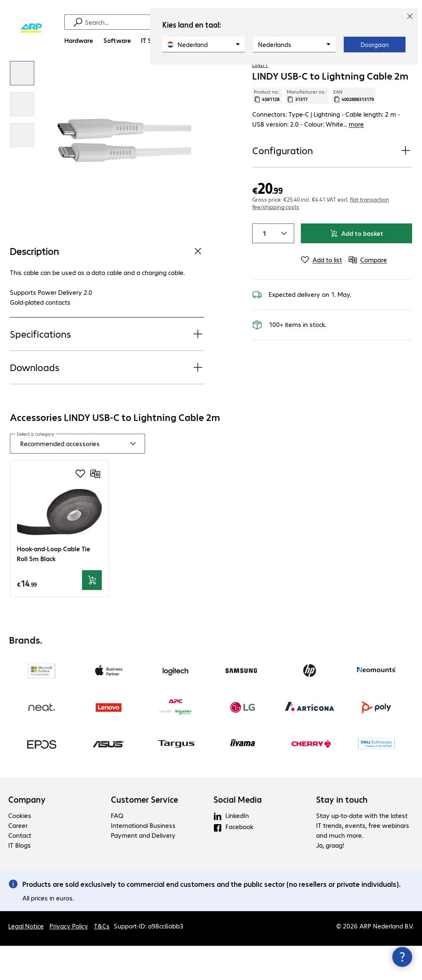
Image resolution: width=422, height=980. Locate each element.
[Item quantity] (263, 268)
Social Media (238, 834)
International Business (143, 859)
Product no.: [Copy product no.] (267, 130)
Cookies (20, 850)
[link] (330, 75)
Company (27, 834)
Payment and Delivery (143, 869)
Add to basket (356, 267)
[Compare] (406, 74)
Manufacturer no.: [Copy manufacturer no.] (307, 130)
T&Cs (102, 960)
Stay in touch (342, 834)
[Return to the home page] (31, 28)
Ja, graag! (330, 879)
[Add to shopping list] (389, 74)
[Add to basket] (92, 614)
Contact (20, 869)
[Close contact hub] (402, 957)
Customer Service (144, 834)
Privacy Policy (69, 960)
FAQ (117, 850)
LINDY (260, 99)
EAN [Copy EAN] (354, 130)
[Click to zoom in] (22, 107)
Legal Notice (26, 960)
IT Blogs (20, 879)
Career (18, 859)
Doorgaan (375, 45)
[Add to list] (321, 294)
